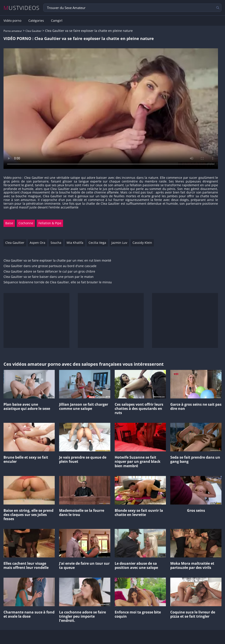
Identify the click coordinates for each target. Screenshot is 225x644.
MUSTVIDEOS (22, 8)
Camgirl (57, 21)
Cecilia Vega (97, 243)
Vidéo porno (12, 21)
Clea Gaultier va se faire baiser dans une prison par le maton (49, 277)
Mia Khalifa (75, 243)
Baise (9, 223)
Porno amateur (13, 31)
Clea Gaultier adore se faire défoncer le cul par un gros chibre (49, 272)
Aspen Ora (37, 243)
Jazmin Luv (119, 243)
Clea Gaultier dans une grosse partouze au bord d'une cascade (50, 266)
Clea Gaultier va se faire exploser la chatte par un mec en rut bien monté (57, 261)
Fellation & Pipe (50, 223)
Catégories (36, 21)
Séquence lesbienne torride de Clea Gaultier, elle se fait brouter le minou (58, 282)
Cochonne (26, 223)
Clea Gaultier (34, 31)
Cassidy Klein (142, 243)
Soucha (56, 243)
